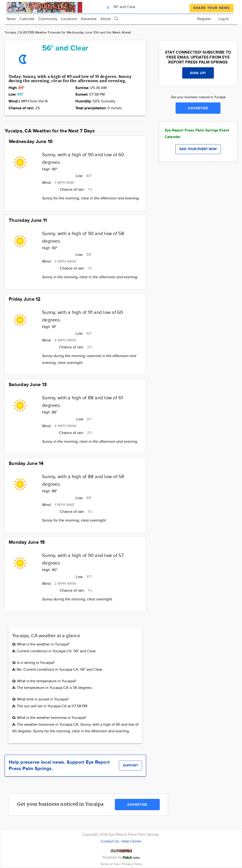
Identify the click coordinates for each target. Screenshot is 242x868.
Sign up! (198, 73)
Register (204, 19)
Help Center (132, 841)
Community (48, 19)
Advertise (89, 19)
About (106, 19)
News (11, 19)
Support (130, 765)
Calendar (27, 19)
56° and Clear (120, 7)
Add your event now (198, 149)
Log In (224, 19)
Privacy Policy (132, 864)
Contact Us (110, 841)
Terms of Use (110, 864)
